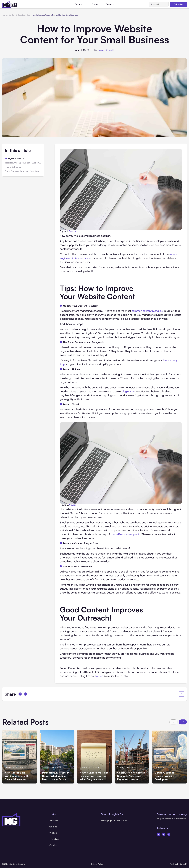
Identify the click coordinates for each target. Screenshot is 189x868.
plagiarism (128, 391)
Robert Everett (106, 50)
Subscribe (178, 4)
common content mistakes (147, 311)
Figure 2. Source (13, 167)
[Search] (151, 4)
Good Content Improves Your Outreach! (23, 171)
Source (72, 231)
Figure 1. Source (16, 159)
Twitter (99, 676)
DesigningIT (182, 864)
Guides (95, 4)
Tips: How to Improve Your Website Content (23, 163)
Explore (53, 820)
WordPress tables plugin (127, 534)
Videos (53, 833)
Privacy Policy (97, 864)
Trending (110, 4)
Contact (54, 845)
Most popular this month (115, 820)
